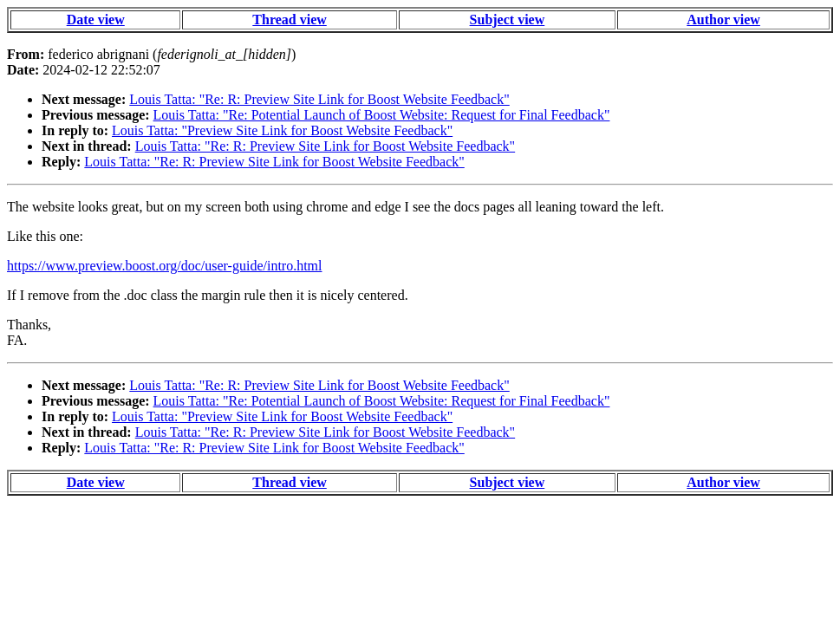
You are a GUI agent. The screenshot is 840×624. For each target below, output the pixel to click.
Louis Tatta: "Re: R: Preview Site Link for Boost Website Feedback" (319, 99)
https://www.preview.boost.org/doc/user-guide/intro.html (164, 266)
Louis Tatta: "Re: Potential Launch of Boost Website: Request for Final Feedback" (382, 115)
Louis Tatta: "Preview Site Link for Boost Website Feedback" (282, 130)
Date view (96, 19)
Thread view (289, 19)
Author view (723, 19)
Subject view (508, 19)
